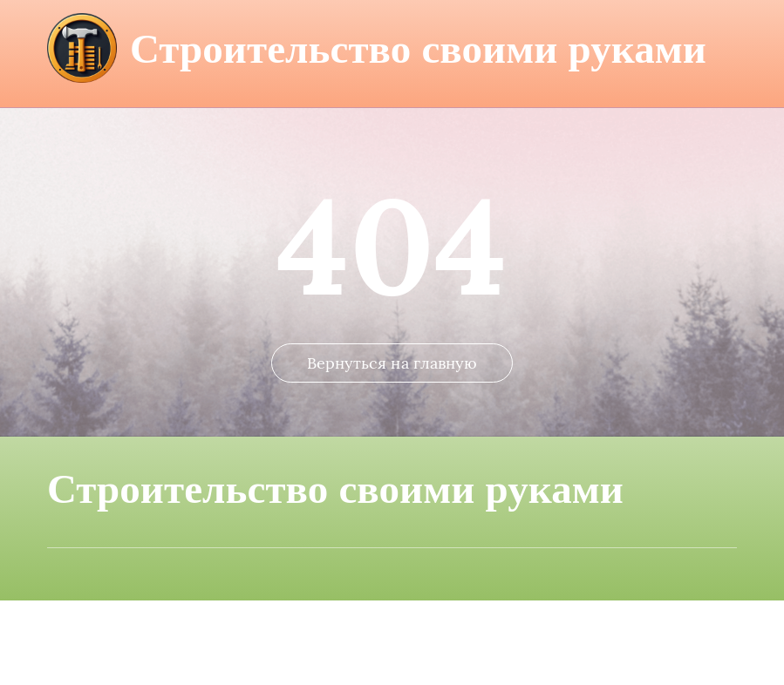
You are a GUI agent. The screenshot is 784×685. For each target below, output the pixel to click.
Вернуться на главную (392, 448)
